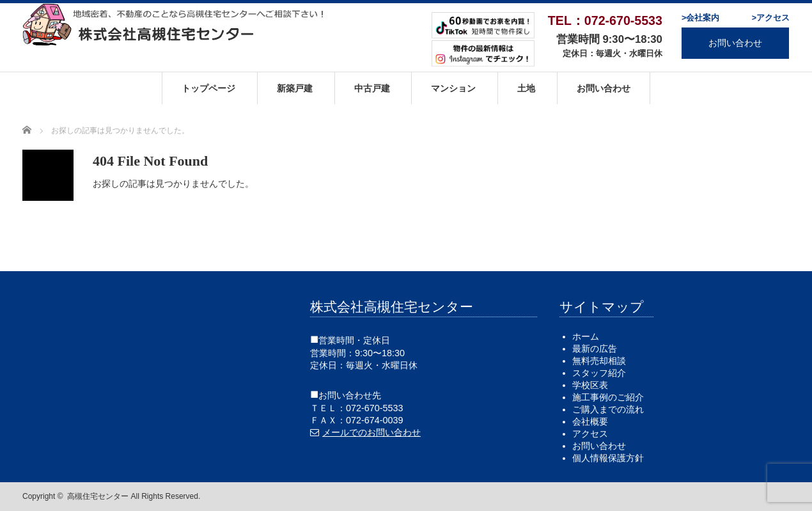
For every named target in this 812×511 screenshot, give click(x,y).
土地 (526, 88)
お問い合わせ (735, 43)
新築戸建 (295, 88)
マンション (453, 88)
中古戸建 (372, 88)
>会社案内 (700, 18)
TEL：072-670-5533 (605, 20)
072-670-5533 (375, 408)
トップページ (208, 88)
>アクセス (771, 18)
